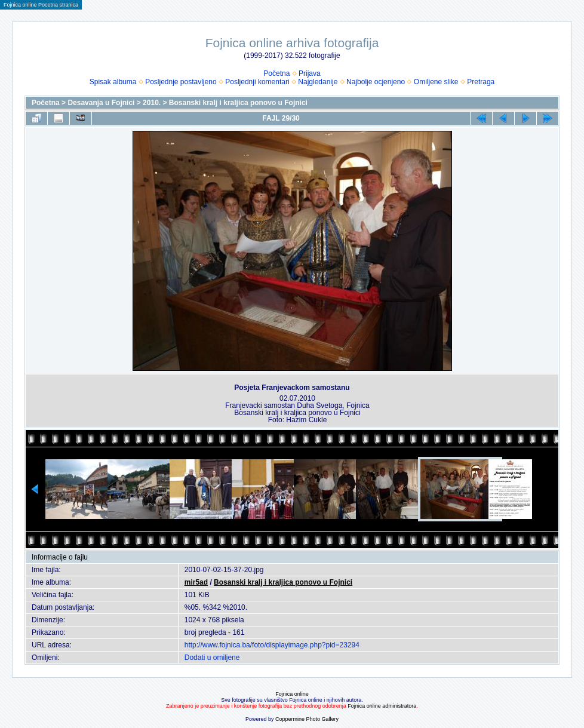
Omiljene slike (436, 82)
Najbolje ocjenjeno (376, 82)
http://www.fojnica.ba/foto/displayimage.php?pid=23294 (272, 645)
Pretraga (481, 82)
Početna (276, 73)
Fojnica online (292, 694)
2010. (152, 103)
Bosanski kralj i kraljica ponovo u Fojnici (238, 103)
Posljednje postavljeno (181, 82)
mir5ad (196, 582)
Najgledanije (318, 82)
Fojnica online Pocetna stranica (41, 5)
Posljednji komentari (257, 82)
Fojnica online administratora (382, 706)
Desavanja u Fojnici (101, 103)
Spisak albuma (113, 82)
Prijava (310, 73)
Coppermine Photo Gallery (307, 719)
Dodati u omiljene (212, 658)
